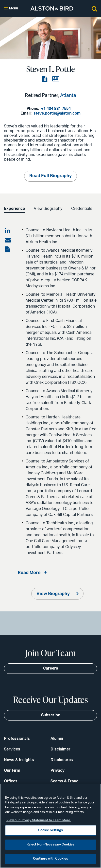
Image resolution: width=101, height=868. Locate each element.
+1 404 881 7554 (56, 109)
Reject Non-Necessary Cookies (51, 845)
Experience (14, 209)
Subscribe (51, 715)
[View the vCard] (56, 79)
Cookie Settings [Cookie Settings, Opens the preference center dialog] (51, 830)
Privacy (58, 771)
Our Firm (12, 771)
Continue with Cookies (51, 859)
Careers (51, 668)
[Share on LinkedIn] (8, 231)
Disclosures (62, 760)
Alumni (57, 739)
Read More (29, 573)
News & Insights (19, 760)
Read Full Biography (50, 176)
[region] (50, 826)
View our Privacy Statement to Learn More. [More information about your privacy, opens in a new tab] (39, 820)
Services (12, 749)
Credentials (82, 209)
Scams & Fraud (65, 781)
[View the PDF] (45, 79)
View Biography (48, 209)
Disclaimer (60, 749)
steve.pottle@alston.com (57, 113)
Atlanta (68, 96)
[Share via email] (8, 240)
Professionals (17, 739)
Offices (11, 781)
